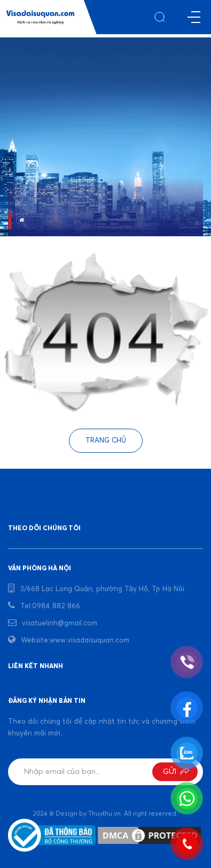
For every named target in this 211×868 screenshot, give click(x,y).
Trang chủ (106, 441)
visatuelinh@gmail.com (60, 623)
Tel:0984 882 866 (50, 606)
